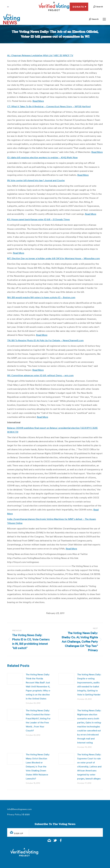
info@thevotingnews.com (19, 809)
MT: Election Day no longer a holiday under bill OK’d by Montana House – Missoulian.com (53, 258)
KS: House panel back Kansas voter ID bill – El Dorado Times (38, 219)
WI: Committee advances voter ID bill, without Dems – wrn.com (40, 375)
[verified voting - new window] (54, 11)
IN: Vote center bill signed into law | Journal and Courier (36, 180)
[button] (98, 7)
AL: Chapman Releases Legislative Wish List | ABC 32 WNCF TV (40, 55)
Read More (38, 101)
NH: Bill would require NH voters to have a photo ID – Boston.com (41, 297)
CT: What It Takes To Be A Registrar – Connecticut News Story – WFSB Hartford (49, 106)
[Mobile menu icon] (104, 19)
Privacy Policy (14, 814)
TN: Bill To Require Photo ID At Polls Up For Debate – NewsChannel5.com (45, 340)
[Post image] (15, 679)
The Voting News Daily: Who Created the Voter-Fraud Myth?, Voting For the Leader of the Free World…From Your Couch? (38, 720)
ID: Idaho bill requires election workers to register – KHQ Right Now (42, 157)
